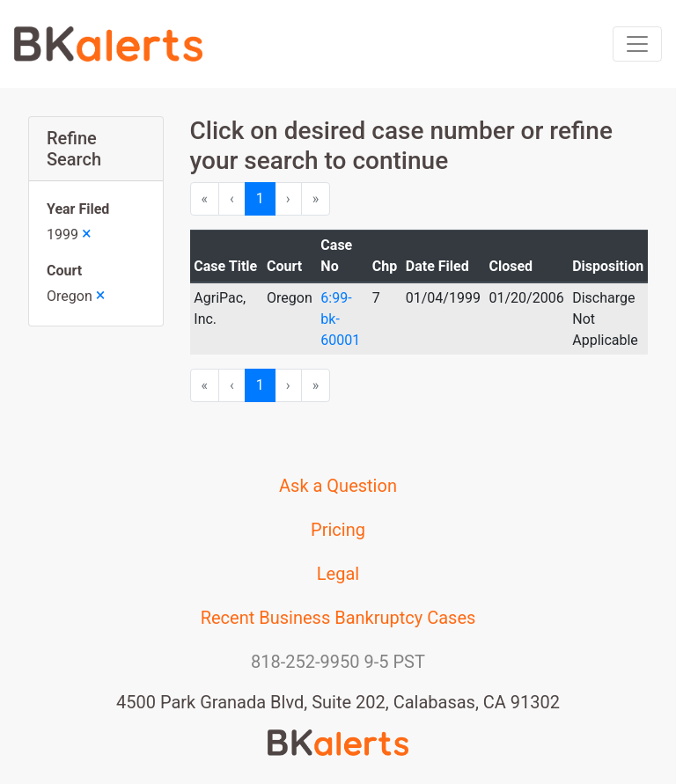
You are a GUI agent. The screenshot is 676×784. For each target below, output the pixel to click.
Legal (338, 574)
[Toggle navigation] (637, 44)
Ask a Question (338, 486)
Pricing (338, 530)
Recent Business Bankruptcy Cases (338, 618)
